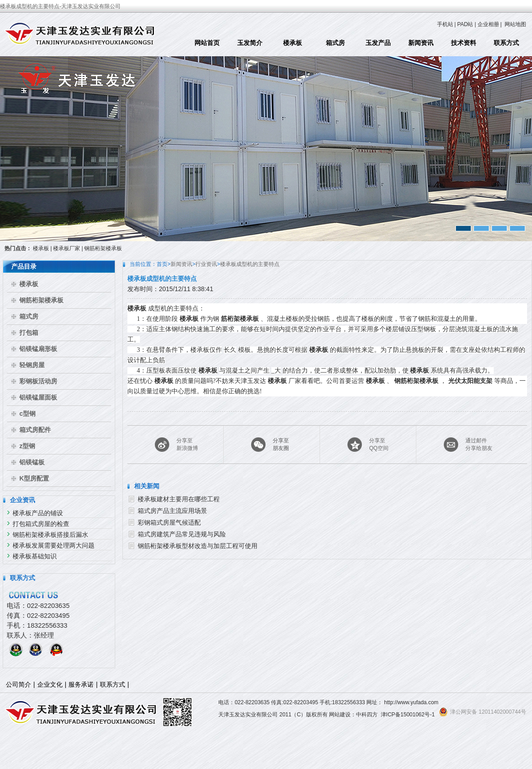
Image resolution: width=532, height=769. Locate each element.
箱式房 (335, 43)
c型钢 (27, 414)
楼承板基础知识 (35, 556)
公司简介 (18, 684)
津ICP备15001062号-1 (408, 715)
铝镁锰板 (32, 462)
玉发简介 (250, 43)
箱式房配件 (35, 430)
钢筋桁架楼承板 (103, 248)
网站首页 (207, 43)
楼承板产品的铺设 (38, 513)
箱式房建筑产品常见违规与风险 (182, 534)
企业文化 (50, 684)
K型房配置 (34, 478)
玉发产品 (378, 43)
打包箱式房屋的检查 (41, 524)
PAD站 (465, 24)
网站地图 (515, 24)
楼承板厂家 (67, 248)
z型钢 (27, 446)
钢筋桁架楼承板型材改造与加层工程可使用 (198, 546)
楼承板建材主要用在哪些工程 (179, 499)
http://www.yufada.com (411, 702)
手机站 (445, 24)
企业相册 (488, 24)
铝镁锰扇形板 (38, 349)
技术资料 (464, 43)
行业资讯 (206, 264)
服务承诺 (81, 684)
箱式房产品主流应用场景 (172, 511)
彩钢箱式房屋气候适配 (169, 522)
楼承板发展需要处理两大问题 (54, 545)
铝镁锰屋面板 (38, 397)
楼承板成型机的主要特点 (250, 264)
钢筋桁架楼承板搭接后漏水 (50, 535)
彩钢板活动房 (38, 381)
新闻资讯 (421, 43)
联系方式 (506, 43)
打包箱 (29, 333)
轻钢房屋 (32, 365)
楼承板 (293, 43)
